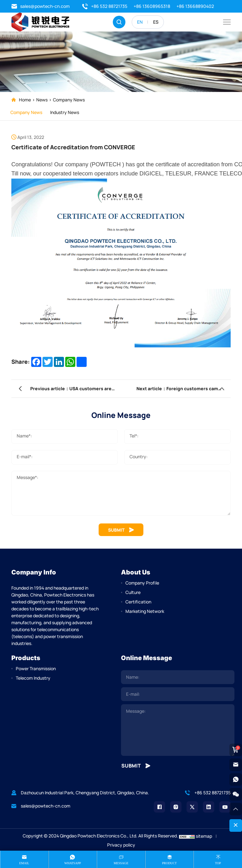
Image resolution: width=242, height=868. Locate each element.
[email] (178, 694)
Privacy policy (121, 845)
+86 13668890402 (195, 6)
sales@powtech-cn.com (40, 6)
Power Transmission (36, 668)
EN (140, 22)
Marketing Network (145, 611)
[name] (178, 677)
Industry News (68, 112)
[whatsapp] (236, 779)
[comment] (178, 730)
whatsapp (73, 863)
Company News (69, 100)
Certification (138, 602)
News (42, 100)
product (169, 863)
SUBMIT (121, 530)
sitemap (204, 836)
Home (25, 100)
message (121, 863)
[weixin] (236, 794)
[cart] (236, 750)
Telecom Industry (33, 678)
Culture (133, 592)
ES (156, 22)
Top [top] (218, 863)
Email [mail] (24, 863)
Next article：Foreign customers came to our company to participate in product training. (170, 390)
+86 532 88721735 (105, 6)
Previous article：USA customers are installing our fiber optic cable (71, 390)
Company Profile (142, 583)
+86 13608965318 (152, 6)
